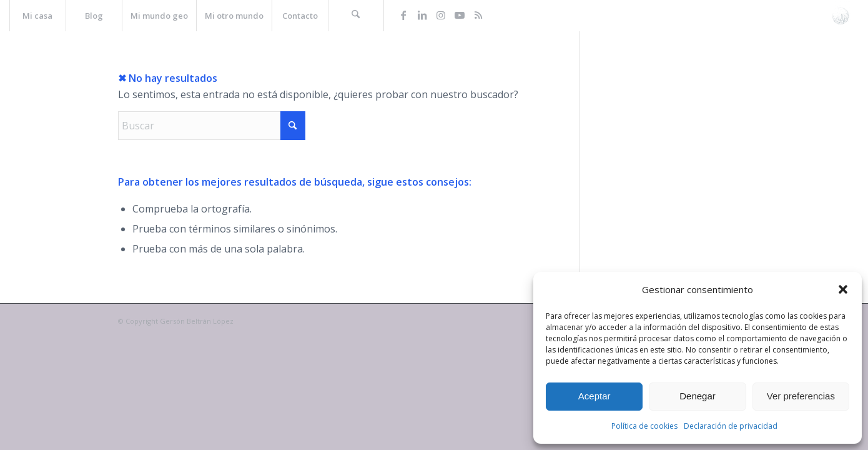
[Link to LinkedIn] (422, 15)
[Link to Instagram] (441, 15)
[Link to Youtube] (460, 15)
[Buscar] (356, 16)
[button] (843, 289)
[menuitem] (37, 16)
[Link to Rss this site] (478, 15)
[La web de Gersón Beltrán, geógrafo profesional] (841, 16)
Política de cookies (644, 426)
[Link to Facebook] (403, 15)
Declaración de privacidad (731, 426)
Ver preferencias (801, 396)
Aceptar (594, 396)
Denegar (698, 396)
